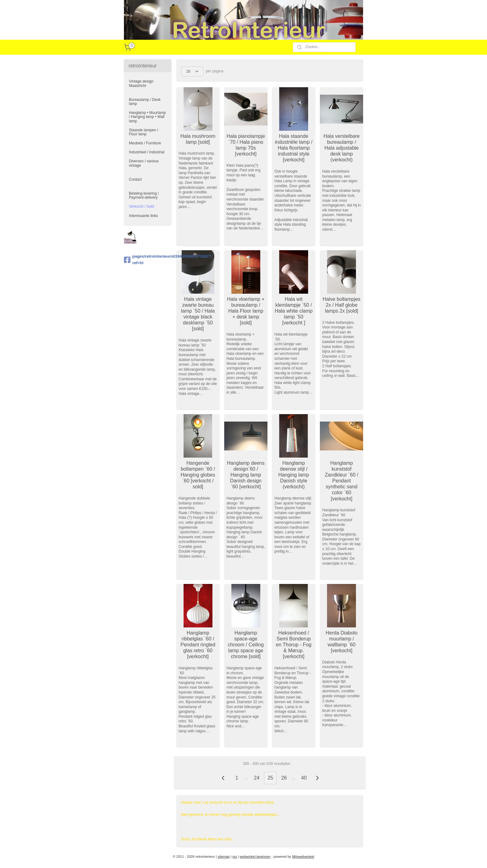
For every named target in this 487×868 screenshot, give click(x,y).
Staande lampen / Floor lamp (143, 132)
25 (270, 778)
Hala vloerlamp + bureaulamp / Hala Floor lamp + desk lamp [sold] (246, 311)
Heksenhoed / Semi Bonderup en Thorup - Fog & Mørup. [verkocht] (294, 645)
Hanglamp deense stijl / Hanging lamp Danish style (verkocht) (294, 475)
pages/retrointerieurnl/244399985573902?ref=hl (148, 260)
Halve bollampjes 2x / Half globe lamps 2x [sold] (341, 305)
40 (304, 778)
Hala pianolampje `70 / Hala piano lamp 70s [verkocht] (246, 145)
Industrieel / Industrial (147, 152)
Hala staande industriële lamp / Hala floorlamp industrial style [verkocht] (294, 148)
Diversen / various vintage (144, 163)
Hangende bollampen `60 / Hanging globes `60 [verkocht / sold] (198, 475)
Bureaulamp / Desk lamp (145, 102)
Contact (135, 179)
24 (257, 778)
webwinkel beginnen (255, 857)
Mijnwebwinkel (303, 857)
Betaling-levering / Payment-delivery (144, 195)
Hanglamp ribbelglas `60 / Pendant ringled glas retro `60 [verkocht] (198, 645)
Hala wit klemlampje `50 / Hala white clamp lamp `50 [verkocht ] (294, 311)
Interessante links (143, 216)
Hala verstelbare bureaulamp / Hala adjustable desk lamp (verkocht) (341, 148)
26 (284, 778)
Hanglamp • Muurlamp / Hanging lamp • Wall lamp (147, 117)
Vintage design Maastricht (141, 83)
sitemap (224, 857)
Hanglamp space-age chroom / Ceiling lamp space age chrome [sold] (246, 645)
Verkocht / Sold (141, 206)
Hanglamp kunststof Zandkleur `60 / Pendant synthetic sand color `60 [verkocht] (342, 481)
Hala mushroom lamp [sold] (198, 139)
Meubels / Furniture (145, 143)
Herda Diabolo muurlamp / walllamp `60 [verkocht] (341, 642)
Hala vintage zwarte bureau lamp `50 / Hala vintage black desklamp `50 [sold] (198, 314)
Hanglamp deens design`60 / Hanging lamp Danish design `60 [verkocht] (246, 475)
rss (235, 857)
